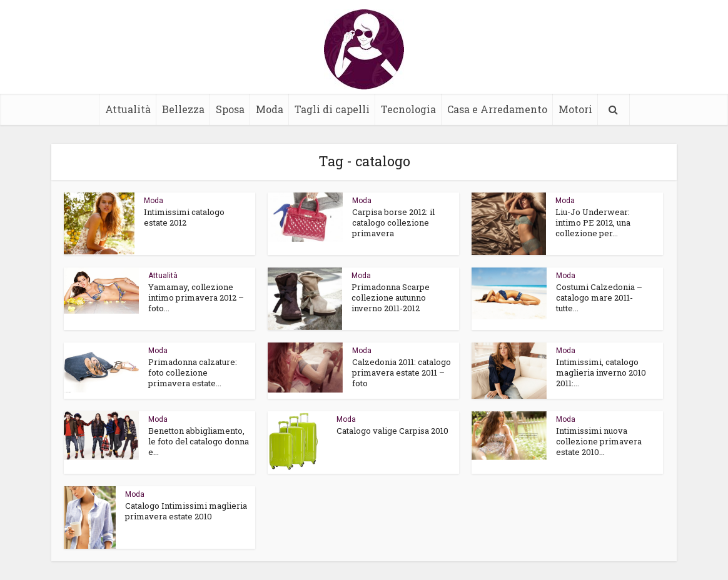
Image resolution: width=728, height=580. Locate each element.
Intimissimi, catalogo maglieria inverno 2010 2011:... (601, 372)
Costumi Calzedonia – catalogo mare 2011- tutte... (599, 297)
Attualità (128, 109)
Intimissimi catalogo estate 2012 (184, 217)
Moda (270, 109)
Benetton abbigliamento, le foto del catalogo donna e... (199, 441)
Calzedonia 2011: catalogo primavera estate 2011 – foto (402, 372)
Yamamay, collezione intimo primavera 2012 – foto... (196, 297)
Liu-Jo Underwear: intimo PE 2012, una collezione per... (593, 222)
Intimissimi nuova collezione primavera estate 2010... (599, 441)
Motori (575, 109)
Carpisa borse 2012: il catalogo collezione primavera (393, 222)
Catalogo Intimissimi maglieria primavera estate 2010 (186, 511)
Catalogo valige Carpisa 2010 (392, 431)
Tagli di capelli (332, 109)
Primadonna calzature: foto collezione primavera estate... (193, 372)
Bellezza (183, 109)
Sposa (230, 109)
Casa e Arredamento (497, 109)
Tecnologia (408, 109)
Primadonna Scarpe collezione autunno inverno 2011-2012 (391, 297)
